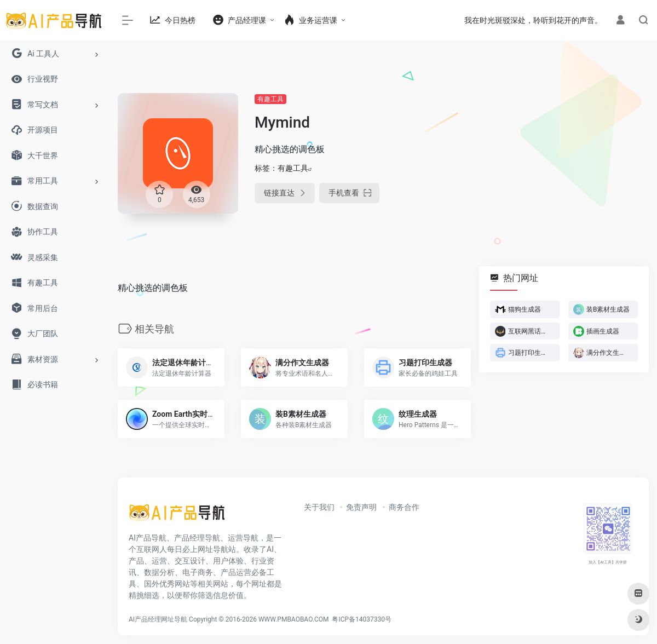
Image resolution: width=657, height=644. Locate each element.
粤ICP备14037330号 (362, 619)
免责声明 (361, 507)
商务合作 (404, 507)
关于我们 (319, 507)
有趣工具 (270, 99)
